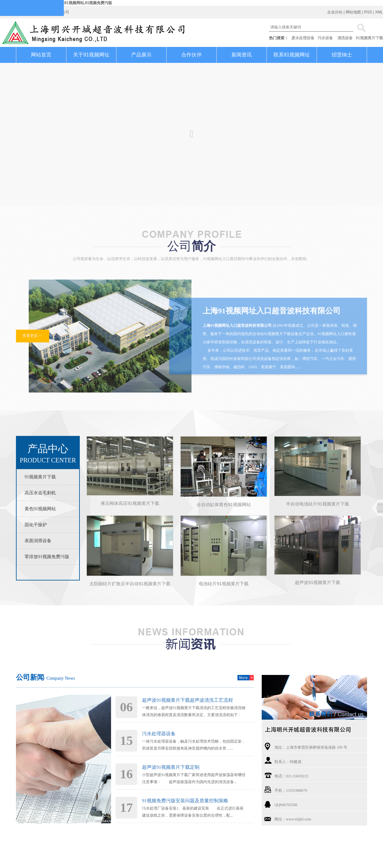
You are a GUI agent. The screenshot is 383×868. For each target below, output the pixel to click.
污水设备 (325, 38)
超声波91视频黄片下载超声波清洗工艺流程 (188, 700)
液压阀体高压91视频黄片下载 (130, 503)
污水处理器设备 (159, 734)
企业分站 (335, 12)
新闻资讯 (242, 55)
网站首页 (41, 55)
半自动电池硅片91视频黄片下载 (318, 504)
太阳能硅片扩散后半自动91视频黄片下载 (130, 584)
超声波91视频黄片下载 (318, 582)
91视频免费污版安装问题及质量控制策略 (185, 801)
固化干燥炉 (36, 525)
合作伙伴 (191, 55)
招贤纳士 (342, 55)
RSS (368, 12)
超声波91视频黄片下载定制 (171, 767)
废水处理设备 (303, 38)
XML (379, 12)
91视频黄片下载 (369, 38)
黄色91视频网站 (40, 509)
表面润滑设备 (38, 541)
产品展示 (141, 55)
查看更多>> (32, 336)
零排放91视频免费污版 (47, 557)
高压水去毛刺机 (40, 493)
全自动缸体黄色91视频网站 (224, 505)
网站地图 (353, 12)
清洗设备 (345, 38)
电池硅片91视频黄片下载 (224, 584)
